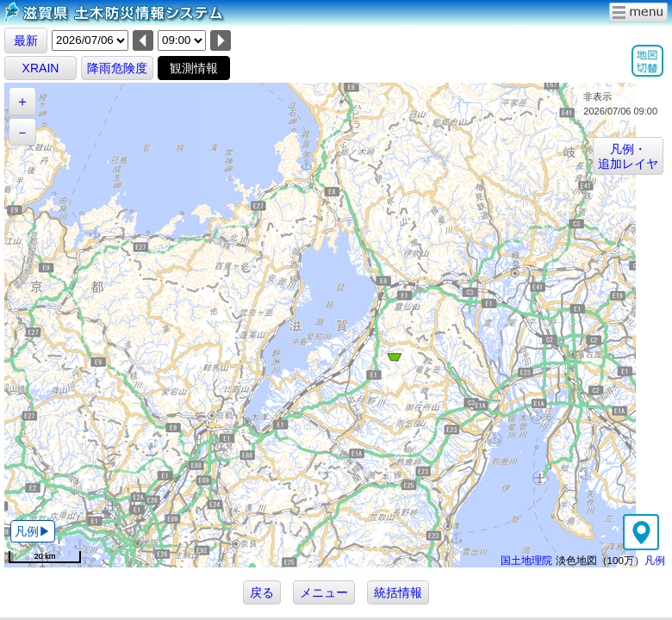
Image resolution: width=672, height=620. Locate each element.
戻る (262, 592)
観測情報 (194, 68)
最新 (26, 40)
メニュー (324, 592)
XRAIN (41, 68)
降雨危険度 (117, 68)
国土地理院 (526, 560)
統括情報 (398, 592)
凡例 (655, 560)
